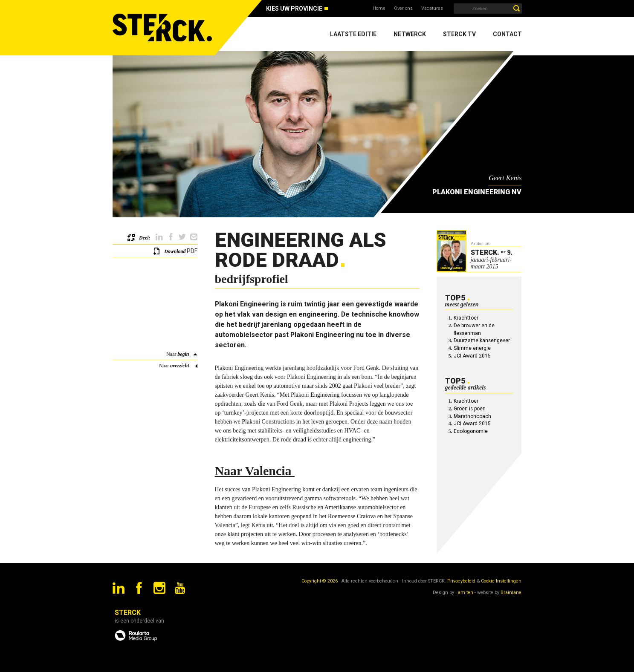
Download (175, 251)
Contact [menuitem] (507, 34)
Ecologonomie (471, 431)
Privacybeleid (461, 581)
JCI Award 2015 (472, 356)
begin (183, 354)
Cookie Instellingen (501, 581)
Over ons (403, 8)
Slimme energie (472, 348)
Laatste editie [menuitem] (353, 34)
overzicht (179, 366)
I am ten (464, 593)
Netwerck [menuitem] (410, 34)
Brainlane (511, 593)
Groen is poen (470, 409)
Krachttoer (466, 318)
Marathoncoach (472, 416)
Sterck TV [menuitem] (459, 34)
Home (379, 8)
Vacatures (432, 8)
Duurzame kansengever (482, 340)
